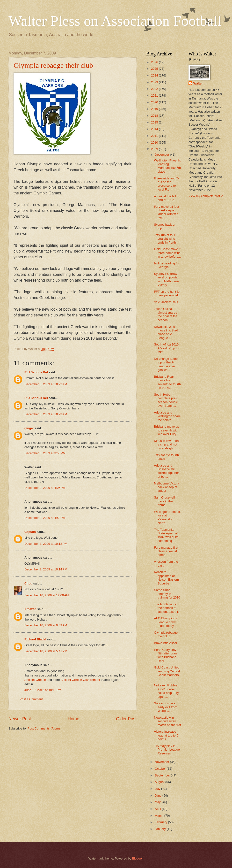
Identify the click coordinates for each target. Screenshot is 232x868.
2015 (155, 122)
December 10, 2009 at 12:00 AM (47, 595)
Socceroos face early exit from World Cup (166, 707)
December (162, 155)
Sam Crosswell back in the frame (164, 501)
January (161, 829)
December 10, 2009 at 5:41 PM (46, 651)
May (158, 802)
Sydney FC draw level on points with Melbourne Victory (166, 279)
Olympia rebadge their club (53, 65)
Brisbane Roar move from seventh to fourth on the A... (167, 382)
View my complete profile (206, 196)
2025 (155, 69)
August (160, 782)
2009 (155, 149)
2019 (155, 109)
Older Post (126, 719)
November (162, 762)
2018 (155, 116)
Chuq (28, 583)
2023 (155, 82)
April (158, 809)
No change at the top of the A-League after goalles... (166, 364)
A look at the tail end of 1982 (165, 198)
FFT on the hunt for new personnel (167, 293)
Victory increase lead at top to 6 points (166, 735)
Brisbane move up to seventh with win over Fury (167, 430)
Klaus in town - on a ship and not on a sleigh (166, 445)
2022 (155, 89)
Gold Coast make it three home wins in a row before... (167, 253)
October (161, 769)
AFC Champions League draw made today (165, 622)
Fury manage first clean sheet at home (166, 551)
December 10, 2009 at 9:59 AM (46, 625)
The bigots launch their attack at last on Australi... (167, 608)
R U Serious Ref (36, 372)
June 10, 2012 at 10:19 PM (43, 690)
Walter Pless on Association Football (115, 21)
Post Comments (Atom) (44, 728)
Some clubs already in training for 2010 (167, 594)
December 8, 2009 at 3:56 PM (45, 453)
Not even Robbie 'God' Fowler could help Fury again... (166, 691)
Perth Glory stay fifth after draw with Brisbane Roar (166, 655)
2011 (155, 136)
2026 (155, 62)
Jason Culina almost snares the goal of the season (166, 314)
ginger (29, 428)
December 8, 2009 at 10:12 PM (46, 544)
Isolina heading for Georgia (167, 265)
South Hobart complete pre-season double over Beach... (166, 400)
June (159, 795)
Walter (198, 83)
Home (73, 719)
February (161, 822)
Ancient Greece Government (81, 680)
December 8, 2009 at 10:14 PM (46, 569)
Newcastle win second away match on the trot (167, 721)
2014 (155, 129)
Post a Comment (31, 699)
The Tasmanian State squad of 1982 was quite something (166, 535)
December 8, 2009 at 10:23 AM (46, 414)
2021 (155, 96)
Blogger (138, 858)
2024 (155, 75)
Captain (30, 532)
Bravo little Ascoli (166, 643)
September (163, 775)
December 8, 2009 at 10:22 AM (46, 384)
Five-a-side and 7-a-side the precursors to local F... (167, 184)
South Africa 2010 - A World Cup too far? (167, 348)
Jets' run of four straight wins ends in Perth (165, 239)
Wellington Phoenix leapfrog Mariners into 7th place (167, 166)
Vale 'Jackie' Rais (166, 302)
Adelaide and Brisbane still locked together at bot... (166, 471)
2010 (155, 142)
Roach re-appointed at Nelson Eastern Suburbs (166, 578)
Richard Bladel (35, 639)
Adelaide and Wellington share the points (167, 416)
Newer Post (20, 719)
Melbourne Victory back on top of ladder (167, 487)
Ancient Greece (36, 680)
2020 (155, 102)
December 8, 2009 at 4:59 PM (45, 518)
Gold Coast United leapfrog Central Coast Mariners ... (167, 673)
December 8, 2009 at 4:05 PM (45, 488)
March (159, 816)
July (158, 789)
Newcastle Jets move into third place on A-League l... (166, 332)
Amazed (30, 609)
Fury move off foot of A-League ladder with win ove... (167, 212)
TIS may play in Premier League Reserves (167, 750)
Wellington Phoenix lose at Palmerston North (167, 517)
